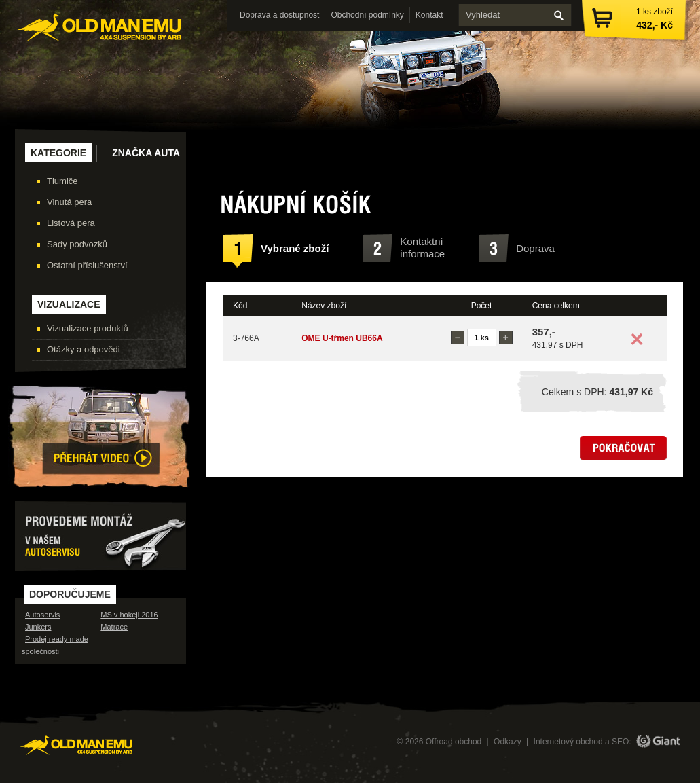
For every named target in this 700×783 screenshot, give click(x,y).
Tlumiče (62, 181)
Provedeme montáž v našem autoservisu (100, 536)
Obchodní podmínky (367, 15)
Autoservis (42, 615)
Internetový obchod (568, 742)
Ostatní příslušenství (87, 265)
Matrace (114, 627)
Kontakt (429, 15)
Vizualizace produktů (88, 328)
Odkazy (508, 742)
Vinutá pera (69, 202)
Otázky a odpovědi (84, 349)
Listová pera (71, 223)
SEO (620, 742)
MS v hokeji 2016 (129, 615)
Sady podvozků (77, 244)
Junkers (38, 627)
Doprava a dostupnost (279, 15)
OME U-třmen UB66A (342, 338)
